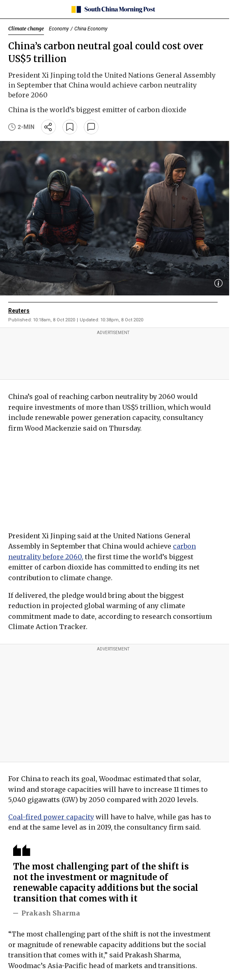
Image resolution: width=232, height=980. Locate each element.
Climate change (26, 29)
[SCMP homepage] (113, 9)
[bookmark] (70, 127)
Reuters (19, 311)
